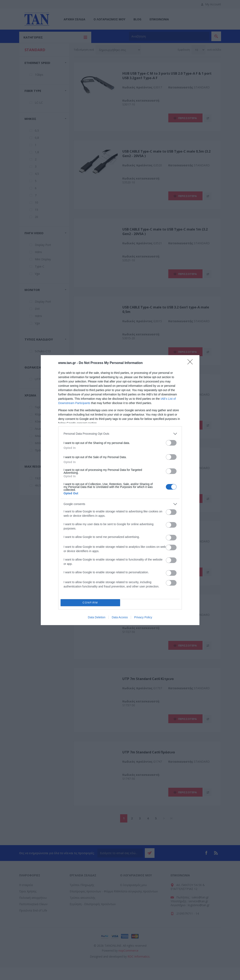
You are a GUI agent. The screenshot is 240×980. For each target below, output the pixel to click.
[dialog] (120, 490)
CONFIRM (90, 603)
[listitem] (120, 434)
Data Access (120, 617)
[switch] (171, 443)
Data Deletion (97, 617)
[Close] (191, 363)
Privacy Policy (143, 617)
